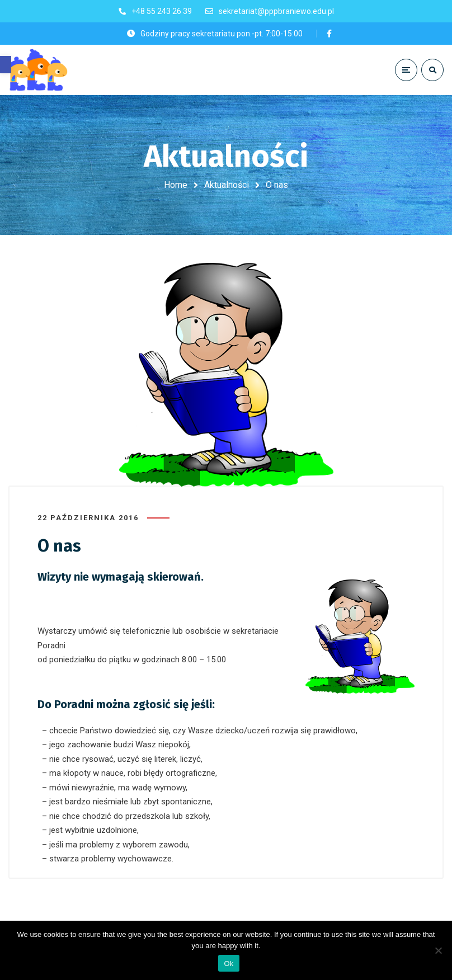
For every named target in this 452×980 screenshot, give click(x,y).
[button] (6, 65)
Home (176, 185)
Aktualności (227, 185)
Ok (229, 963)
